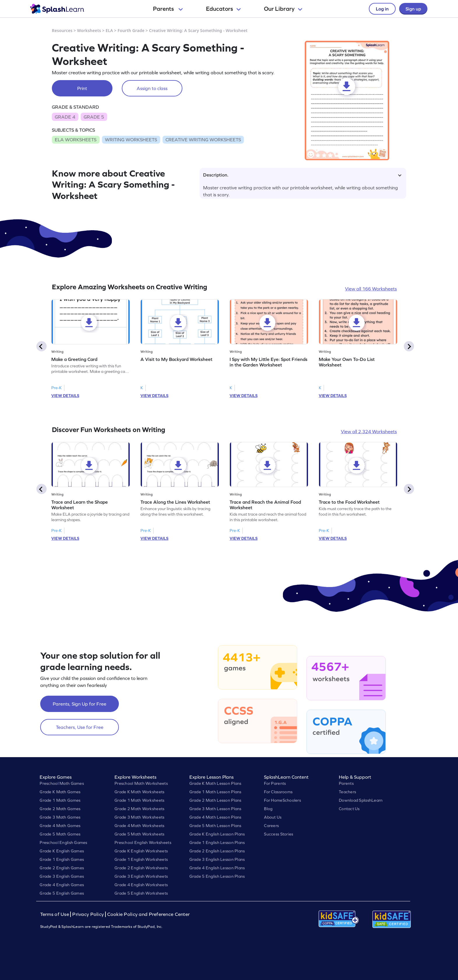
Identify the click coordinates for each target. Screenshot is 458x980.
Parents (168, 9)
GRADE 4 (65, 117)
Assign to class (152, 88)
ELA (109, 30)
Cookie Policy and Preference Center (149, 914)
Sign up (413, 9)
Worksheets (89, 30)
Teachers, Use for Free (80, 727)
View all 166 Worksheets (371, 289)
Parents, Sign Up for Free (80, 704)
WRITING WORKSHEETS (131, 140)
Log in (382, 9)
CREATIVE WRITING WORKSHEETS (203, 140)
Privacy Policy (88, 914)
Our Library (283, 9)
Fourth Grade (131, 30)
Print (82, 88)
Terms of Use (55, 914)
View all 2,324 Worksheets (369, 431)
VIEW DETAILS (65, 396)
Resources (62, 30)
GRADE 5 (94, 117)
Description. (302, 175)
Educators (223, 9)
